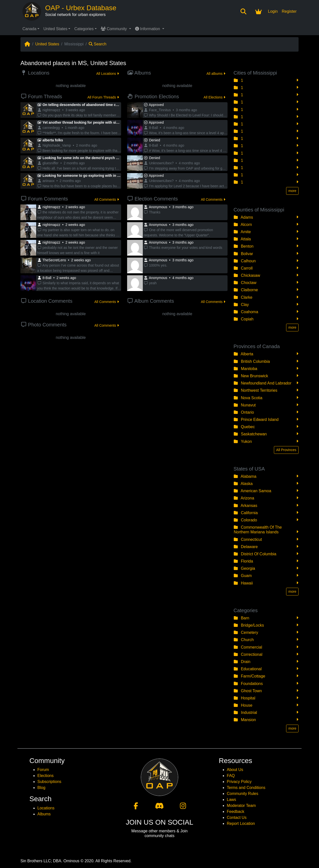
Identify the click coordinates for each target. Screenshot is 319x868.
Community (114, 29)
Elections (45, 776)
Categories (84, 29)
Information (148, 29)
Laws (231, 800)
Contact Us (237, 818)
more (292, 191)
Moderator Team (241, 806)
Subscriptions (49, 782)
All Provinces (286, 450)
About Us (235, 770)
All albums (216, 74)
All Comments (106, 199)
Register (289, 11)
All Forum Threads (103, 97)
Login (273, 11)
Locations (46, 808)
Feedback (236, 812)
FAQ (231, 776)
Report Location (241, 823)
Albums (44, 814)
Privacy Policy (239, 782)
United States (55, 29)
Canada (29, 29)
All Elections (214, 97)
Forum (43, 770)
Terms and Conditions (246, 788)
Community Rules (242, 794)
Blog (41, 788)
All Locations (107, 74)
